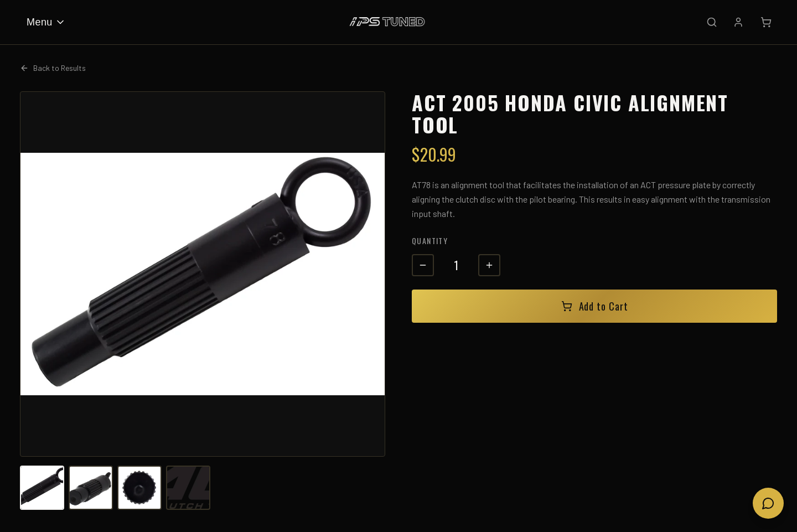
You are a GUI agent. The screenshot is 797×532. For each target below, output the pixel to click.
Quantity (430, 241)
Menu (46, 22)
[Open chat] (768, 503)
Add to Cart (595, 306)
